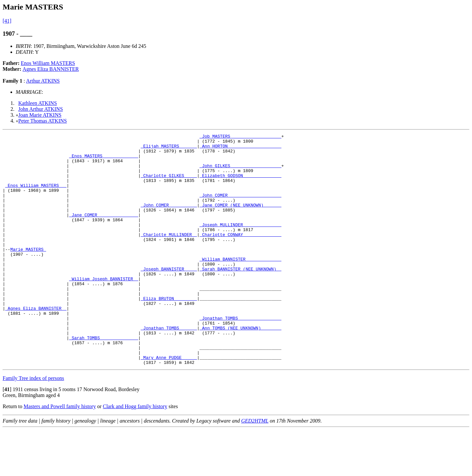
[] (7, 436)
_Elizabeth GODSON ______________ (241, 184)
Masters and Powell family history (60, 453)
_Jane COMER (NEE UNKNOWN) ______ (241, 220)
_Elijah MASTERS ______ (169, 149)
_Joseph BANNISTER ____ (169, 296)
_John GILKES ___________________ (241, 172)
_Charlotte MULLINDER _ (169, 255)
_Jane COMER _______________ (104, 231)
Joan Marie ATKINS (40, 115)
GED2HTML (255, 467)
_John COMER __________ (169, 220)
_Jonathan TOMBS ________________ (241, 355)
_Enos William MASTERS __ (36, 196)
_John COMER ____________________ (241, 208)
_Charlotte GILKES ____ (169, 184)
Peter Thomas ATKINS (43, 121)
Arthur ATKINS (43, 81)
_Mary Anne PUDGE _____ (169, 403)
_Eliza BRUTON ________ (169, 332)
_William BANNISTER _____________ (241, 285)
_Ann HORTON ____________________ (241, 149)
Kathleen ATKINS (38, 103)
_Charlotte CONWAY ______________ (241, 255)
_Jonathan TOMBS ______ (169, 367)
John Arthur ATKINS (41, 109)
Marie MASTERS (28, 273)
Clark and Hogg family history (135, 453)
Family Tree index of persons (33, 424)
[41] (7, 21)
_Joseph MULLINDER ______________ (241, 243)
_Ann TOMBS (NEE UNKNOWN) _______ (241, 367)
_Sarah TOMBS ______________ (104, 379)
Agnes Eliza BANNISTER (51, 69)
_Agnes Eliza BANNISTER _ (36, 344)
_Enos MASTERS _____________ (104, 161)
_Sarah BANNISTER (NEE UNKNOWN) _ (241, 296)
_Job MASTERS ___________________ (241, 137)
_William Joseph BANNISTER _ (104, 308)
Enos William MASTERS (48, 63)
